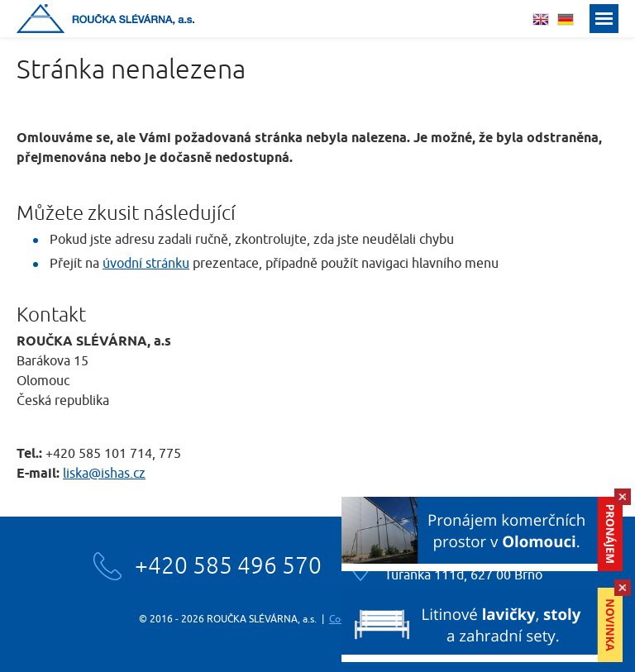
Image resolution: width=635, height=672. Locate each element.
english (541, 19)
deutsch (566, 19)
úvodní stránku (146, 264)
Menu (604, 19)
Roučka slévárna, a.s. (105, 19)
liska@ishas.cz (104, 474)
